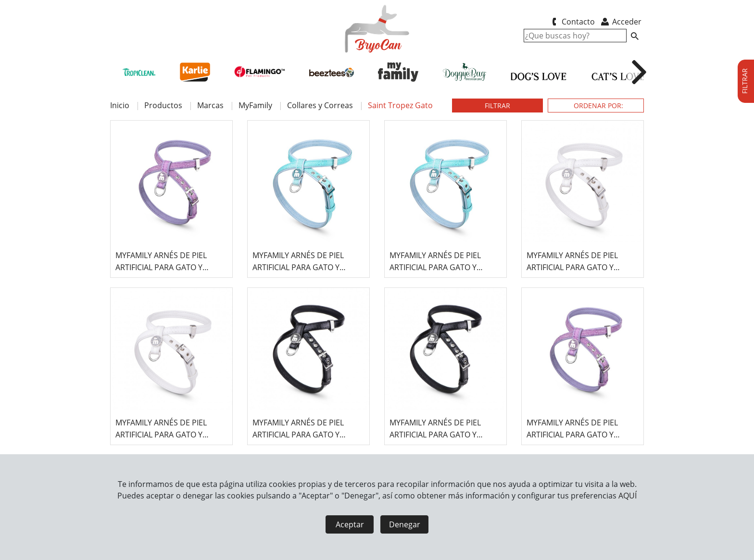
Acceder (621, 22)
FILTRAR (497, 106)
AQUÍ (628, 496)
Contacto (572, 22)
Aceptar (350, 524)
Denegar (405, 524)
